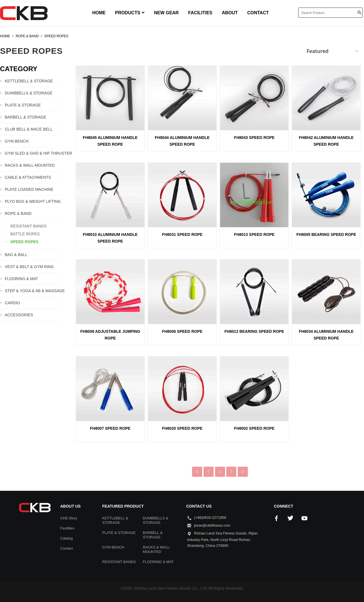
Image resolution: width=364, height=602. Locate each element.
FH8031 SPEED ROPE (182, 234)
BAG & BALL (16, 255)
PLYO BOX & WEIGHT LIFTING (33, 201)
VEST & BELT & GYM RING (29, 267)
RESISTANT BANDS (28, 226)
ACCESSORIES (19, 315)
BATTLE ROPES (25, 234)
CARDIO (12, 303)
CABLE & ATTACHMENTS (28, 177)
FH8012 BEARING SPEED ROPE (254, 331)
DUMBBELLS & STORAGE (29, 93)
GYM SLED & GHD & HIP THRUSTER (33, 153)
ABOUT (230, 13)
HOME (99, 13)
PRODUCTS (130, 13)
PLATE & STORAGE (23, 105)
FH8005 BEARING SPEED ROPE (326, 234)
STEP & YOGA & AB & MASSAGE (33, 291)
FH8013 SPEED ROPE (254, 234)
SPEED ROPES (24, 242)
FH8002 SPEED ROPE (254, 428)
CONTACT (258, 13)
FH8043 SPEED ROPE (254, 138)
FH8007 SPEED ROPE (110, 428)
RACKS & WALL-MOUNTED (30, 165)
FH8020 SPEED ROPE (182, 428)
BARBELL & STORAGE (25, 117)
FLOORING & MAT (21, 279)
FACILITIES (200, 13)
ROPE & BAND (18, 213)
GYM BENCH (17, 141)
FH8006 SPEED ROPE (182, 331)
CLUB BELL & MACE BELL (29, 129)
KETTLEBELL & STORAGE (29, 81)
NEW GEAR (166, 13)
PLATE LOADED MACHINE (29, 189)
